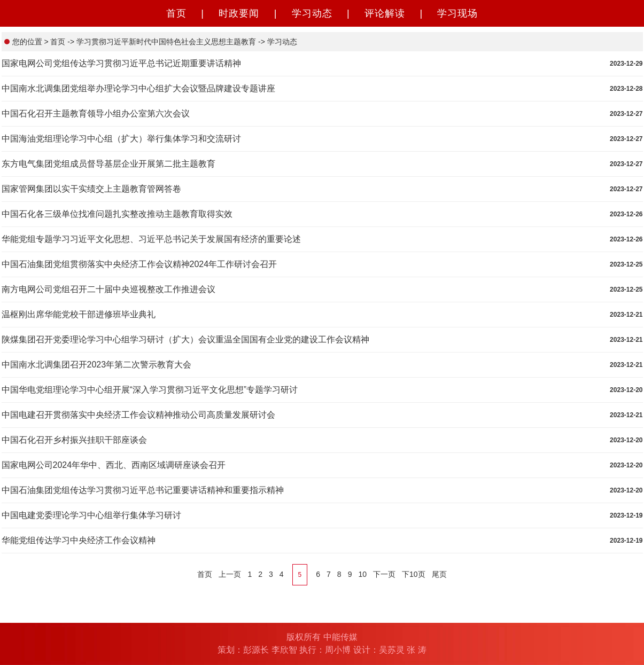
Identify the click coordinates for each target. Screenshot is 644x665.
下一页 (384, 574)
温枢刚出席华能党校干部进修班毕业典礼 (79, 314)
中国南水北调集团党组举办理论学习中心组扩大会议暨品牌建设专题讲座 (138, 88)
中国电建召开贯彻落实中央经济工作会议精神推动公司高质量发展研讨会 (138, 415)
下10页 (414, 574)
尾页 (439, 574)
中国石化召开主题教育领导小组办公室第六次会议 (96, 114)
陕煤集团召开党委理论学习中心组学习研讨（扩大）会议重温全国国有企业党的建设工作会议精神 (185, 339)
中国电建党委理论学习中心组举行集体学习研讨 (91, 515)
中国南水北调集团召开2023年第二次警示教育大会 (97, 365)
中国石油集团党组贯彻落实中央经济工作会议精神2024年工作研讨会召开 (139, 264)
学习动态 (312, 13)
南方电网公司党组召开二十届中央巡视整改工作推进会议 (108, 289)
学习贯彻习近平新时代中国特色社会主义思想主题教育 (165, 42)
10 (362, 574)
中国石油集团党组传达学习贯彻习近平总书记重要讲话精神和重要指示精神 (143, 490)
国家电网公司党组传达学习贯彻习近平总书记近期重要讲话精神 (121, 63)
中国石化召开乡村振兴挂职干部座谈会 (74, 440)
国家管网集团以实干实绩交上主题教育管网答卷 (91, 189)
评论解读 (385, 13)
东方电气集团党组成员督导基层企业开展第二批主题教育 (108, 164)
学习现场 (457, 13)
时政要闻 (239, 13)
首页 (176, 13)
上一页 (230, 574)
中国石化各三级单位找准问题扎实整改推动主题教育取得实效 (117, 214)
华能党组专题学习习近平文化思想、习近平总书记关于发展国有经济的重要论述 (151, 239)
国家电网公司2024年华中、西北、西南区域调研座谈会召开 (114, 465)
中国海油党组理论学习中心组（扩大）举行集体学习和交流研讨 (121, 139)
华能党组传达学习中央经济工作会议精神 (79, 540)
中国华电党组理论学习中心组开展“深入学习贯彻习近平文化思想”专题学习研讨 (150, 390)
